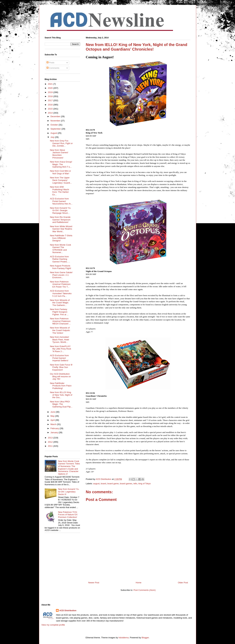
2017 (51, 100)
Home (139, 583)
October (55, 125)
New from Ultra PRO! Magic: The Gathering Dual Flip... (61, 404)
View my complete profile (53, 625)
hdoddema (124, 638)
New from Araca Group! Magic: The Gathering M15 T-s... (61, 164)
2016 (51, 105)
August (54, 133)
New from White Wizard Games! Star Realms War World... (61, 229)
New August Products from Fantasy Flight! (61, 267)
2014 (51, 113)
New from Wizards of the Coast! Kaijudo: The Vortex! (60, 330)
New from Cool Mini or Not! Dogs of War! (60, 172)
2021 (51, 84)
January (55, 432)
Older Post (183, 583)
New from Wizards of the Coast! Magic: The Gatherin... (60, 303)
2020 (51, 88)
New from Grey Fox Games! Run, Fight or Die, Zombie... (61, 143)
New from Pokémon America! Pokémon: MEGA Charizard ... (60, 321)
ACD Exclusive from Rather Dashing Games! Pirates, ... (60, 259)
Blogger (145, 638)
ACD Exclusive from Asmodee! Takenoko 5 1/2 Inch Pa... (61, 293)
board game (113, 484)
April (53, 420)
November (56, 121)
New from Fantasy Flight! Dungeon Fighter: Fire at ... (59, 312)
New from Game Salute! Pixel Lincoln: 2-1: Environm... (61, 275)
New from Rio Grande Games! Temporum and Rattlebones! (60, 220)
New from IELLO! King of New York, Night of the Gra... (61, 395)
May (53, 416)
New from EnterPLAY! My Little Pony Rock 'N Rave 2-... (61, 349)
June (53, 412)
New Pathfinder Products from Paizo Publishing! (61, 386)
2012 (51, 442)
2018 (51, 96)
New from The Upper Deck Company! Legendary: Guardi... (61, 180)
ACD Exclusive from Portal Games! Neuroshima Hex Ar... (61, 201)
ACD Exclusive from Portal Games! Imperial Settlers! (59, 358)
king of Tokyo (145, 484)
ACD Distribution (68, 610)
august (96, 484)
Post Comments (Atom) (145, 590)
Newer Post (94, 583)
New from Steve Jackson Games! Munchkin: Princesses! (59, 154)
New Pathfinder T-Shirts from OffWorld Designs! (61, 238)
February (55, 428)
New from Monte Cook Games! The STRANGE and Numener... (60, 249)
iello (135, 484)
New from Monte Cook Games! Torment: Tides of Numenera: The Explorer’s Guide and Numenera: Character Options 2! (69, 468)
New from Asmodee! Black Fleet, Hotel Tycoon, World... (59, 340)
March (54, 424)
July (53, 137)
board (103, 484)
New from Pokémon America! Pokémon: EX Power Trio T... (60, 284)
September (56, 129)
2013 (51, 438)
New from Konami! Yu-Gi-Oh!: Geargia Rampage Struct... (61, 210)
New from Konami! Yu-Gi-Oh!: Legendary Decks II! (69, 492)
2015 (51, 109)
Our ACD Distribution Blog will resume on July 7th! (60, 376)
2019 (51, 92)
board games (126, 484)
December (56, 116)
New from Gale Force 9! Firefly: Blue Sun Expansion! (61, 367)
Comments (53, 68)
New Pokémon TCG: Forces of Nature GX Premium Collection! (68, 515)
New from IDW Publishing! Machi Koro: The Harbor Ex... (59, 191)
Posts (50, 63)
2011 (51, 446)
